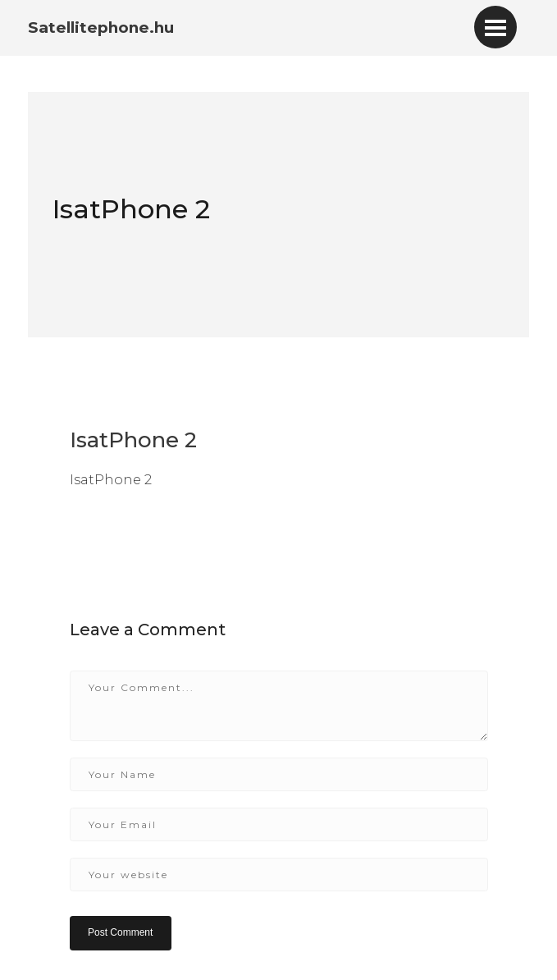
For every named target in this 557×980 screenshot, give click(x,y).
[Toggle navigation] (495, 27)
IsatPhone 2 (131, 209)
